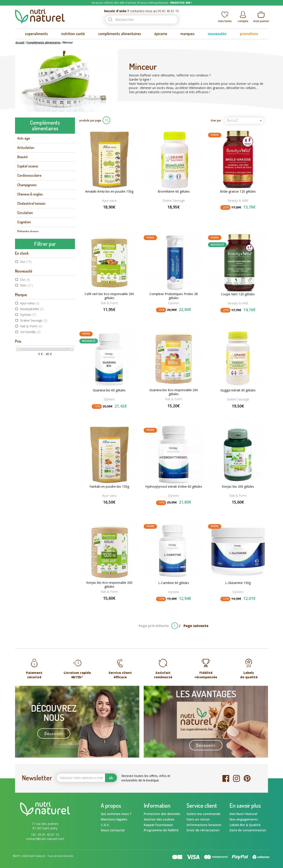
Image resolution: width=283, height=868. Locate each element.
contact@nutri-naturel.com (45, 839)
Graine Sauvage (34, 361)
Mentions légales (114, 819)
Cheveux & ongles (30, 194)
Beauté (22, 157)
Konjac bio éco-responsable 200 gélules (109, 585)
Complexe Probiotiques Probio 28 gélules (174, 296)
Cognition (24, 222)
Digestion (24, 250)
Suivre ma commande (203, 814)
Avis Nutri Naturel (243, 814)
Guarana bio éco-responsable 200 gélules (174, 392)
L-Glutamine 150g (238, 583)
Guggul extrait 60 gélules (238, 390)
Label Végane (32, 434)
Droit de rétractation (203, 830)
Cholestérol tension (31, 203)
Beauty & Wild (238, 200)
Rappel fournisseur (158, 825)
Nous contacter (113, 830)
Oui (26, 302)
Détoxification (27, 241)
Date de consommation (248, 830)
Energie (23, 259)
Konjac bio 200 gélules (238, 487)
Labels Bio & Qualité (245, 825)
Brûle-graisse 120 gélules (238, 191)
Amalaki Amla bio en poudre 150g (109, 191)
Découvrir (54, 733)
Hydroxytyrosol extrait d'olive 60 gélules (174, 487)
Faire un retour (198, 819)
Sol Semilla (30, 372)
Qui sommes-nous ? (116, 814)
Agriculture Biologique (39, 428)
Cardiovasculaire (29, 175)
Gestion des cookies (159, 819)
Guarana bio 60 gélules (109, 390)
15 (107, 120)
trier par (216, 120)
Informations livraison (204, 825)
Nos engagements (244, 819)
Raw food (30, 440)
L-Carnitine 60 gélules (174, 583)
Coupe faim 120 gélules (238, 294)
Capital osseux (28, 166)
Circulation (25, 213)
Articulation (26, 148)
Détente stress (28, 231)
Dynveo (28, 355)
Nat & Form (31, 367)
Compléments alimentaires (44, 43)
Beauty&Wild (32, 349)
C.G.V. (105, 825)
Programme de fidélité (161, 830)
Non (27, 326)
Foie (20, 269)
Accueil (20, 43)
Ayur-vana (30, 344)
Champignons (27, 185)
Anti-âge (24, 138)
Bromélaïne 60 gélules (174, 191)
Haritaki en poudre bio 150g (109, 487)
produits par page (90, 120)
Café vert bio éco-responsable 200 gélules (109, 296)
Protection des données (162, 814)
